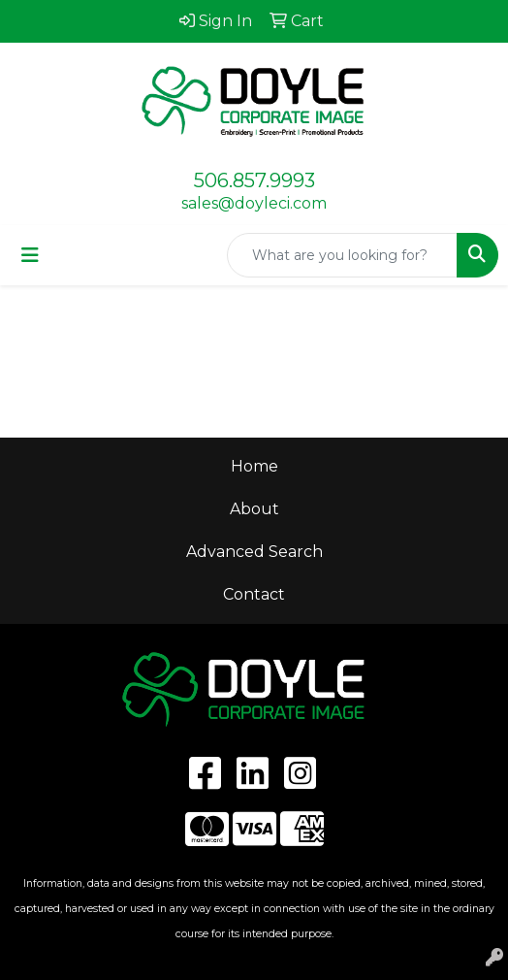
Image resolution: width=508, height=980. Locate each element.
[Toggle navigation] (30, 255)
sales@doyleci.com (254, 203)
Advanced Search (254, 552)
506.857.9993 (254, 180)
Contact (254, 594)
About (254, 509)
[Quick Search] (342, 255)
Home (254, 466)
